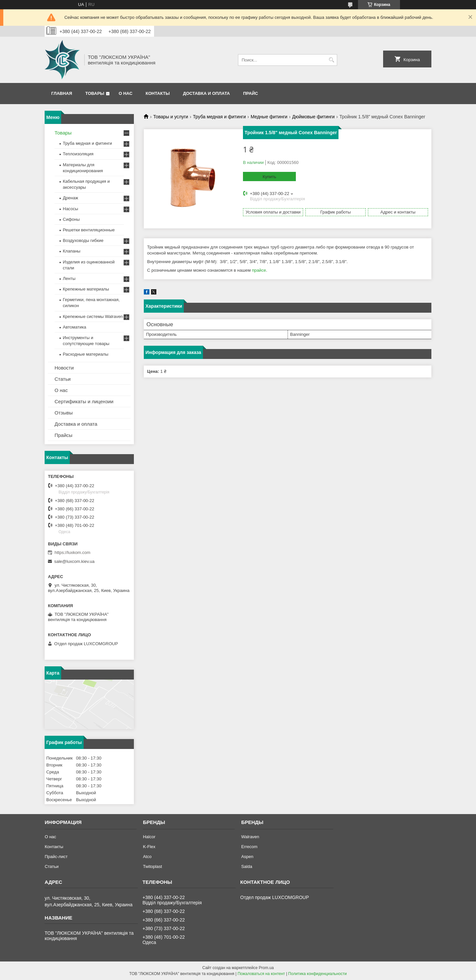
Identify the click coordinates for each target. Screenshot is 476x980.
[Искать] (331, 60)
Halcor (149, 837)
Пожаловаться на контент (261, 974)
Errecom (249, 847)
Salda (247, 866)
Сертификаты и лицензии (84, 401)
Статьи (63, 379)
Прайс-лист (56, 857)
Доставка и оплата (206, 93)
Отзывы (64, 413)
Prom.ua (266, 968)
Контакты (158, 93)
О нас (126, 93)
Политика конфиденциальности (317, 974)
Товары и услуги (171, 117)
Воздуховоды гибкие (83, 240)
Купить (269, 177)
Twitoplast (152, 866)
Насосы (70, 209)
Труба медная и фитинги (219, 117)
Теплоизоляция (78, 154)
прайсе (259, 270)
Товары (95, 93)
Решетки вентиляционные (89, 230)
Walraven (250, 837)
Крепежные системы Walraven (93, 316)
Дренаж (70, 198)
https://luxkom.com (72, 552)
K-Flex (149, 847)
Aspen (247, 857)
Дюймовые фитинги (314, 117)
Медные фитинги (269, 117)
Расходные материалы (86, 354)
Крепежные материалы (86, 289)
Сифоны (71, 219)
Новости (64, 368)
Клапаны (72, 251)
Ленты (69, 278)
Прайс (250, 93)
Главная (62, 93)
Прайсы (63, 435)
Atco (147, 857)
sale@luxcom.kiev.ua (74, 561)
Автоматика (75, 327)
